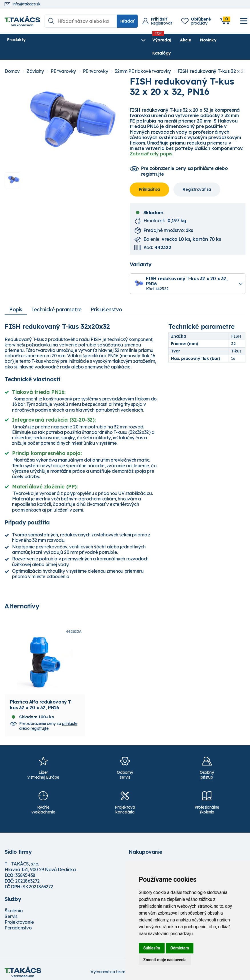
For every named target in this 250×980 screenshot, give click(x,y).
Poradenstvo (18, 923)
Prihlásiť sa (149, 176)
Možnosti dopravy (147, 859)
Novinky (138, 40)
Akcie (115, 40)
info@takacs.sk (22, 4)
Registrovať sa (197, 176)
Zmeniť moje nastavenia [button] (165, 960)
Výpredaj (91, 40)
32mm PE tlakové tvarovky (143, 58)
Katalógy (164, 40)
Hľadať (127, 21)
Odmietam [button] (180, 948)
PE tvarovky (63, 58)
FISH (236, 323)
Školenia (14, 906)
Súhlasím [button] (152, 948)
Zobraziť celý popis (151, 141)
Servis (11, 911)
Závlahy (35, 58)
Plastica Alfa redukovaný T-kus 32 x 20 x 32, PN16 (41, 700)
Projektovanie (19, 917)
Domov (12, 58)
